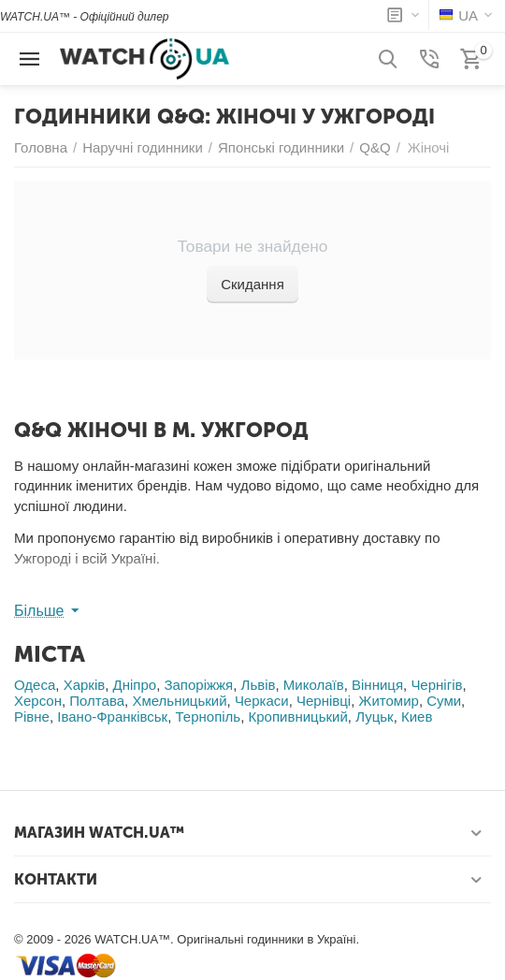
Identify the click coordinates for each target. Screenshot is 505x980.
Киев (417, 717)
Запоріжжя (198, 685)
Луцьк (374, 717)
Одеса (35, 685)
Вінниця (377, 685)
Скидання (252, 284)
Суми (444, 701)
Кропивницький (298, 717)
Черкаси (262, 701)
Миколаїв (314, 685)
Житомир (389, 701)
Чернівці (324, 701)
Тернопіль (209, 717)
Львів (259, 685)
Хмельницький (179, 701)
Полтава (97, 701)
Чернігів (436, 685)
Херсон (38, 701)
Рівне (32, 717)
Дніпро (135, 685)
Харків (85, 685)
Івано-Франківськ (112, 717)
